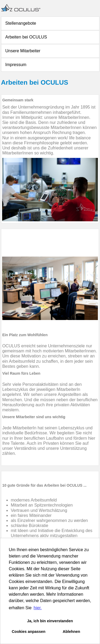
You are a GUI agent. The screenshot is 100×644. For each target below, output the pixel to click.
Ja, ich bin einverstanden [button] (50, 621)
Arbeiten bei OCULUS (26, 37)
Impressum (16, 65)
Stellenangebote (21, 23)
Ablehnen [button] (71, 632)
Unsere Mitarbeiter (23, 51)
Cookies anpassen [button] (29, 632)
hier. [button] (38, 608)
